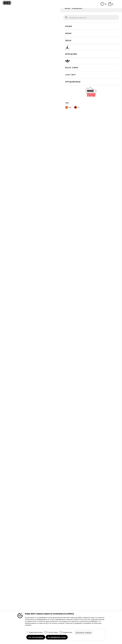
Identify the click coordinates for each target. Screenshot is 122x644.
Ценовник (67, 569)
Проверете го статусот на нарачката (21, 521)
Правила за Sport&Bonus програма (79, 550)
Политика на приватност (75, 554)
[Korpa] (110, 5)
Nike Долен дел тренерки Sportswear (19, 439)
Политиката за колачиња (75, 562)
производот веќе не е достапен (92, 61)
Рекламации (68, 533)
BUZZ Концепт (10, 583)
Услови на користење (73, 546)
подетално (72, 116)
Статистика (52, 632)
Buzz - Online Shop (11, 17)
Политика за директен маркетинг (79, 558)
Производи (25, 17)
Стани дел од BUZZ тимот (16, 602)
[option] (61, 11)
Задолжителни (36, 632)
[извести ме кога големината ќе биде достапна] (66, 48)
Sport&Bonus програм (13, 598)
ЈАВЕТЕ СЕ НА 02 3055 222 (61, 10)
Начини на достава (72, 521)
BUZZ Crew (8, 590)
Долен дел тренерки (50, 17)
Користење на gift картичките (77, 565)
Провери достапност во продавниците (89, 133)
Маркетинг (67, 632)
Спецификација (89, 125)
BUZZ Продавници (12, 594)
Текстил (35, 17)
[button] (68, 58)
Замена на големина (72, 529)
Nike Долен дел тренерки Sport (47, 438)
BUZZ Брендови (11, 587)
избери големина (71, 44)
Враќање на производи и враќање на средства (86, 525)
